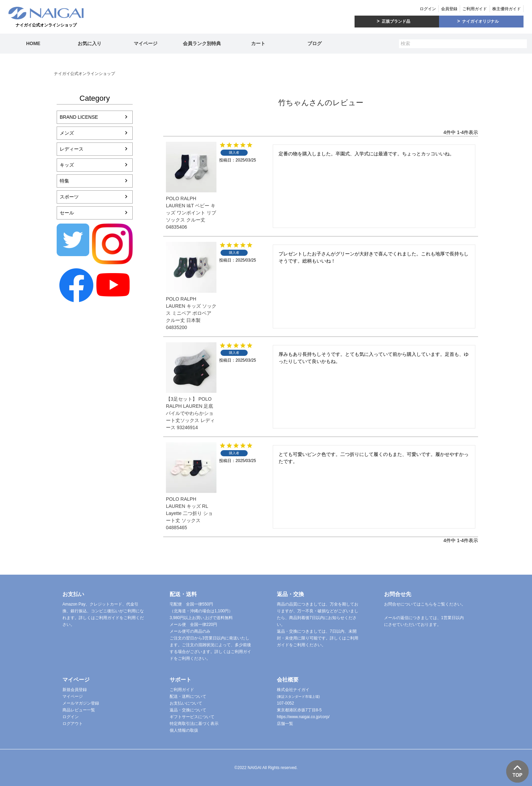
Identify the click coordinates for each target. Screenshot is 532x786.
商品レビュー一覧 (79, 710)
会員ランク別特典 (202, 43)
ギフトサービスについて (192, 717)
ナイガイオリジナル (480, 21)
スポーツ (69, 197)
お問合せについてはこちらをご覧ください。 (425, 604)
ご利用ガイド (475, 9)
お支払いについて (186, 703)
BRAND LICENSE (79, 117)
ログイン (428, 9)
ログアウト (73, 724)
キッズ (67, 165)
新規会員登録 (75, 690)
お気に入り (90, 43)
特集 (64, 181)
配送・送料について (188, 696)
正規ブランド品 (396, 21)
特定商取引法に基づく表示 (194, 724)
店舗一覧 (285, 724)
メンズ (67, 133)
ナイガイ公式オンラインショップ (84, 74)
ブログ (315, 43)
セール (67, 213)
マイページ (146, 43)
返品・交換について (188, 710)
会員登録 (449, 9)
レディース (72, 149)
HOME (33, 43)
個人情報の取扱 (184, 730)
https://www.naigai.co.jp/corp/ (303, 717)
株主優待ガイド (507, 9)
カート (258, 43)
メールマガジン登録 (81, 703)
